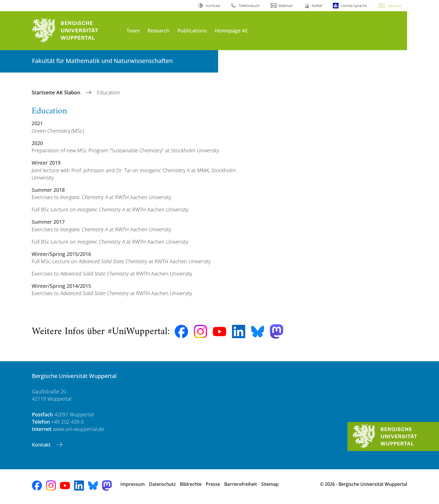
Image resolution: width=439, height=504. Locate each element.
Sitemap (270, 484)
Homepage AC (232, 30)
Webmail (285, 6)
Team (133, 30)
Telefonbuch (249, 6)
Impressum (133, 484)
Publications (192, 30)
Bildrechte (191, 484)
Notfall (317, 6)
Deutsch (395, 6)
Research (158, 30)
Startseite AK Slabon (57, 92)
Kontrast (213, 6)
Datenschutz (162, 484)
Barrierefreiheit (241, 484)
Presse (213, 484)
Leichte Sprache (354, 6)
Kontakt (42, 445)
